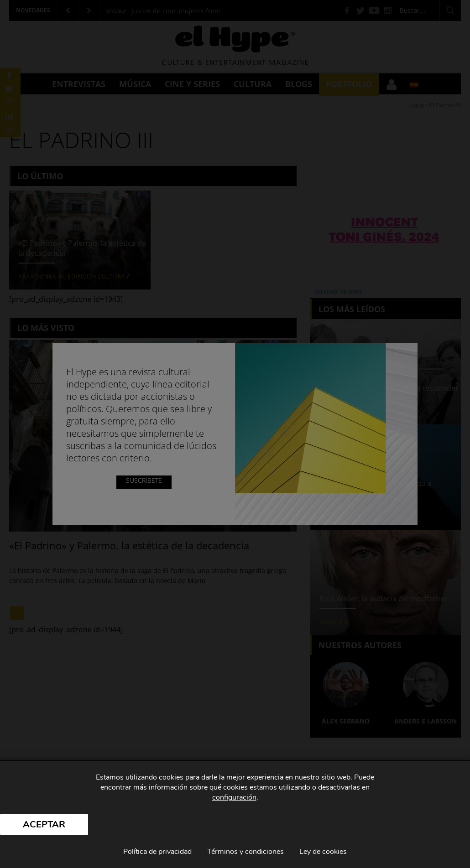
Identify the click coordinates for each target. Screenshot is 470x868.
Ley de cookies (323, 852)
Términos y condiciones (245, 852)
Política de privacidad (157, 852)
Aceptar (44, 824)
